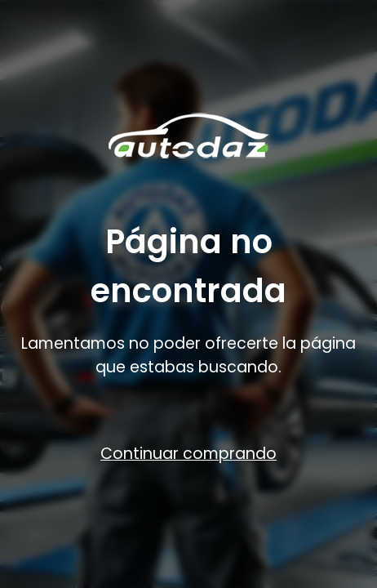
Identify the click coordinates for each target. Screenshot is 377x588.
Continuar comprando (188, 454)
